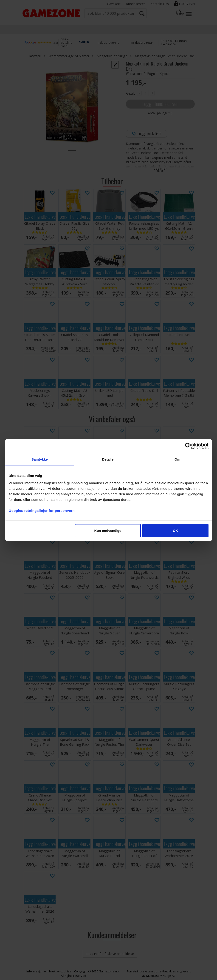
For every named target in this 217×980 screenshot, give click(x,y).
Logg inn (187, 4)
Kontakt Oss (160, 4)
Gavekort (114, 4)
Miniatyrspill (33, 56)
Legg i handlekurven (160, 104)
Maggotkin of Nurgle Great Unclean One (165, 56)
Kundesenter (135, 4)
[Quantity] (146, 93)
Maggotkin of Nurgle (112, 56)
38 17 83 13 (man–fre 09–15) (175, 42)
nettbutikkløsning (170, 971)
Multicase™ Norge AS (161, 976)
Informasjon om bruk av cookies (49, 971)
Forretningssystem (140, 971)
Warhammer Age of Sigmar (69, 56)
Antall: (130, 93)
